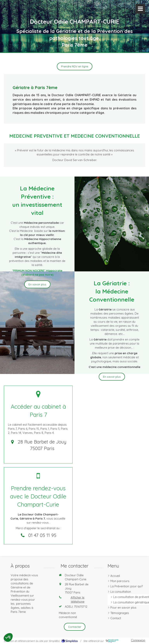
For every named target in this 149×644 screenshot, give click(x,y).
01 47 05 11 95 (42, 535)
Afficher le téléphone (78, 599)
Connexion (138, 640)
